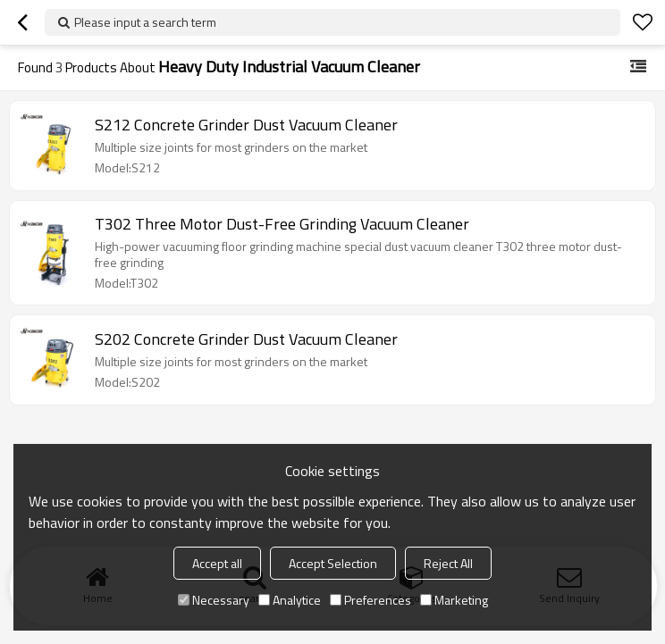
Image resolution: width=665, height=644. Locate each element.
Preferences (370, 600)
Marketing (454, 600)
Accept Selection (333, 563)
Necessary (214, 600)
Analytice (290, 600)
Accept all (217, 563)
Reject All (448, 563)
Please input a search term (145, 22)
